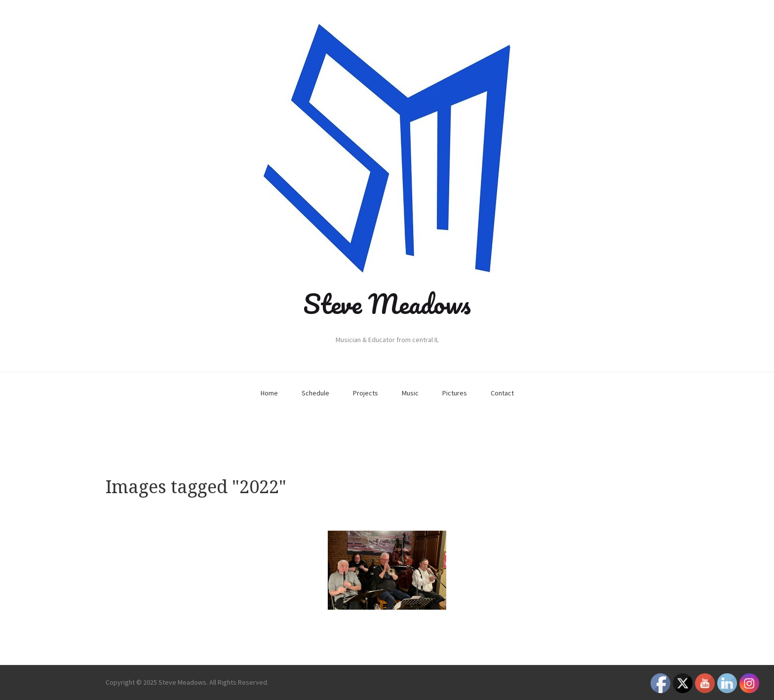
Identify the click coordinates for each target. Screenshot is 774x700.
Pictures (455, 393)
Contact (502, 393)
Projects (366, 393)
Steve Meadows (387, 304)
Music (410, 393)
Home (269, 393)
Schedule (315, 393)
